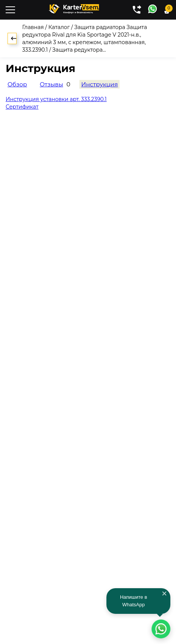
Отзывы (52, 84)
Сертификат (22, 107)
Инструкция (99, 84)
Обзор (17, 84)
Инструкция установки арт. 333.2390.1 (56, 99)
